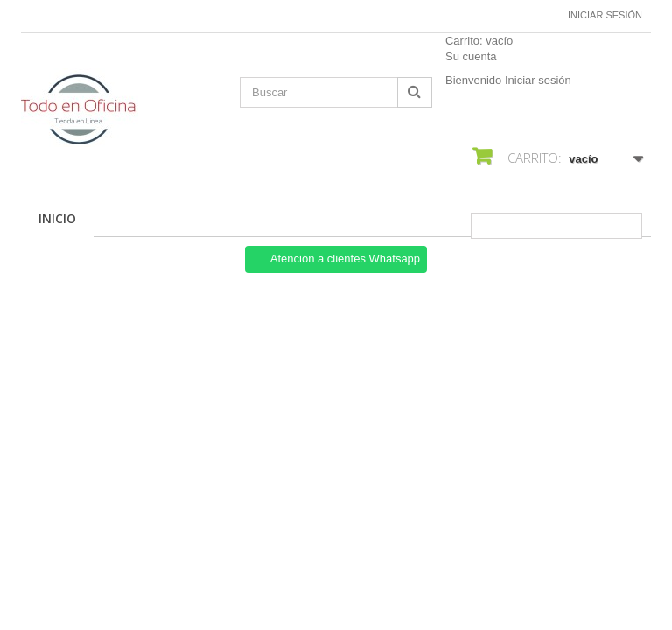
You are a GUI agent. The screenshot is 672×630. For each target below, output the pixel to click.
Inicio (57, 218)
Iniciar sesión (605, 15)
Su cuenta (471, 56)
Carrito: (479, 41)
